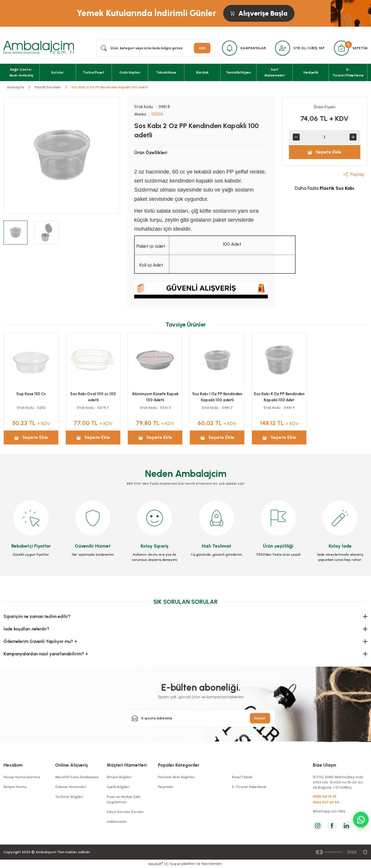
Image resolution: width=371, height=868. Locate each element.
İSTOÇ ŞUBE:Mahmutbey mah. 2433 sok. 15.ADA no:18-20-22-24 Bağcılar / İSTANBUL (338, 782)
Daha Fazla (324, 188)
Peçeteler (166, 787)
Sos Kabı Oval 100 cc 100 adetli (93, 397)
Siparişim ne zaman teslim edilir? (37, 617)
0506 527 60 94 (326, 802)
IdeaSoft (156, 864)
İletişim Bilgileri (119, 777)
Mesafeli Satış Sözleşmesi (77, 777)
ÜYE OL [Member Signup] (300, 48)
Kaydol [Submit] (260, 718)
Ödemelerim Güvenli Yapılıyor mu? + (40, 641)
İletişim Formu (15, 787)
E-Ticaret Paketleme (249, 787)
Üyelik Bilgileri (118, 787)
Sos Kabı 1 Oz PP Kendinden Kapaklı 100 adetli (217, 397)
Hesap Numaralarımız (22, 777)
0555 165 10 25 (325, 796)
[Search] (156, 48)
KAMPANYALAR (253, 48)
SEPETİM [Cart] (360, 48)
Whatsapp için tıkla (329, 811)
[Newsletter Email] (201, 718)
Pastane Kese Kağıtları (176, 777)
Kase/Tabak (242, 777)
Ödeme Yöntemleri (71, 787)
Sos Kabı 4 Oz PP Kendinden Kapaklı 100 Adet (279, 397)
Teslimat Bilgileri (69, 797)
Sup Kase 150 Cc (31, 394)
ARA (202, 48)
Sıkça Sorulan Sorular (125, 812)
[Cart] (341, 48)
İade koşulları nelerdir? (26, 629)
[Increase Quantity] (353, 137)
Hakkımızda (117, 822)
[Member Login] (283, 48)
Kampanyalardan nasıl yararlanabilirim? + (46, 654)
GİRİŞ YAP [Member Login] (317, 48)
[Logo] (39, 48)
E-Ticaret (173, 864)
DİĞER (157, 114)
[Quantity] (325, 137)
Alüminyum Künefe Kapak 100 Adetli (155, 397)
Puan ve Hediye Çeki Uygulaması (123, 799)
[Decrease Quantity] (296, 137)
